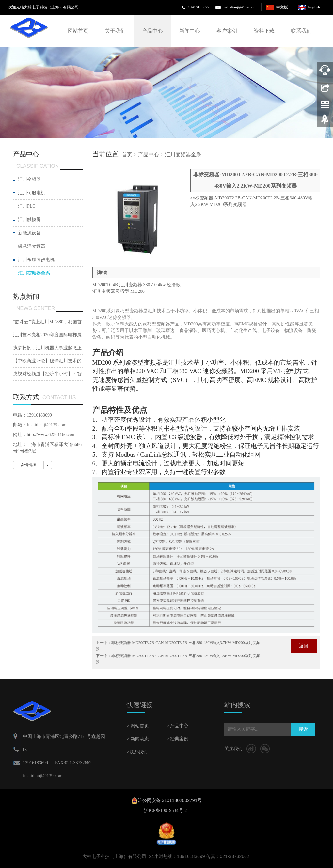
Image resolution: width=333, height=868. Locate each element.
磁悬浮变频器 (32, 246)
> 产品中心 (177, 726)
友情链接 (28, 465)
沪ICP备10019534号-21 (166, 810)
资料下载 (264, 31)
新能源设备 (29, 233)
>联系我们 (137, 752)
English (314, 7)
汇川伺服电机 (32, 193)
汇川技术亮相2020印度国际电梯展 (47, 335)
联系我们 (301, 31)
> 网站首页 (138, 726)
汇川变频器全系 (183, 155)
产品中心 (152, 31)
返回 (304, 646)
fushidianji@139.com (239, 7)
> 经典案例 (177, 739)
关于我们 (115, 31)
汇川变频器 (29, 179)
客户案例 (227, 31)
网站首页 (78, 31)
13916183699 (198, 7)
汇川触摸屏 (29, 220)
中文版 (282, 7)
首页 (127, 155)
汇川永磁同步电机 (36, 260)
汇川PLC (27, 206)
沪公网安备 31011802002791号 (170, 800)
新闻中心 (190, 31)
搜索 (303, 729)
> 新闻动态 (138, 739)
